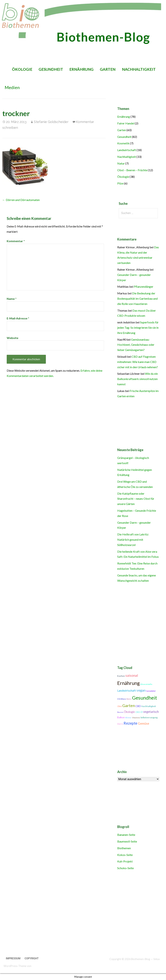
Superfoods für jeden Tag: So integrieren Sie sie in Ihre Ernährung (138, 327)
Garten (108, 69)
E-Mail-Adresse (18, 318)
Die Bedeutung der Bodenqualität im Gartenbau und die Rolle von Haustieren (137, 298)
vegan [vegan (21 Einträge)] (141, 690)
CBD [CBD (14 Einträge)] (138, 706)
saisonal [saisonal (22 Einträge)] (132, 675)
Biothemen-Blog (103, 37)
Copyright (32, 958)
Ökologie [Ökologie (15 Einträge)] (129, 712)
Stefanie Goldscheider (51, 122)
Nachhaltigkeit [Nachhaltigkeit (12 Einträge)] (149, 706)
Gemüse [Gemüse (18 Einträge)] (144, 723)
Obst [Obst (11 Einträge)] (120, 706)
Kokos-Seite (125, 855)
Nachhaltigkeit (139, 69)
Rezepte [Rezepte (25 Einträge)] (130, 723)
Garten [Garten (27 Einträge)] (129, 706)
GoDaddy (37, 966)
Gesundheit (51, 69)
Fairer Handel (126, 123)
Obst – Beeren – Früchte (132, 170)
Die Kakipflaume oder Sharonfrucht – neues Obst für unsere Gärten (136, 499)
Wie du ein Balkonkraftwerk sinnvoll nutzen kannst (138, 379)
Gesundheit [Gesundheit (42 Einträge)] (145, 698)
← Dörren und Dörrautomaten (21, 200)
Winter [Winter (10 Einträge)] (128, 718)
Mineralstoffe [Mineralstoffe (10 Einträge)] (146, 684)
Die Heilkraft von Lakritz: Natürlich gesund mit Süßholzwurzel (133, 540)
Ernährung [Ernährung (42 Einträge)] (128, 683)
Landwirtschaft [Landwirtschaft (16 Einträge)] (127, 691)
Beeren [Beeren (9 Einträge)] (120, 712)
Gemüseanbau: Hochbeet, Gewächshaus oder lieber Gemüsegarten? (136, 345)
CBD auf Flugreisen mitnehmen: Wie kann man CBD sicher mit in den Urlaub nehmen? (138, 362)
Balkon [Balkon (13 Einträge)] (121, 717)
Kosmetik (123, 143)
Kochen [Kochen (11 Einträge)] (121, 676)
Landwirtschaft (127, 150)
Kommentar (16, 241)
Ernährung (81, 69)
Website (13, 338)
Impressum (13, 958)
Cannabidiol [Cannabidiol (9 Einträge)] (151, 691)
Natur (121, 163)
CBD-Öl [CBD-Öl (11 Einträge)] (139, 712)
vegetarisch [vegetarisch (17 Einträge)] (151, 712)
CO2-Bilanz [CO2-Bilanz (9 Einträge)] (122, 699)
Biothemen (124, 848)
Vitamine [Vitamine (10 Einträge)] (136, 718)
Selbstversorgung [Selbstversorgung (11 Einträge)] (149, 717)
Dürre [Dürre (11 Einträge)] (120, 724)
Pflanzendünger (144, 286)
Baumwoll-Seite (127, 841)
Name (12, 299)
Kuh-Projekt (125, 861)
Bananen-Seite (126, 835)
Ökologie (22, 69)
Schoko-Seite (125, 868)
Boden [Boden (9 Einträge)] (129, 699)
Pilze (120, 183)
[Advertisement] (81, 916)
